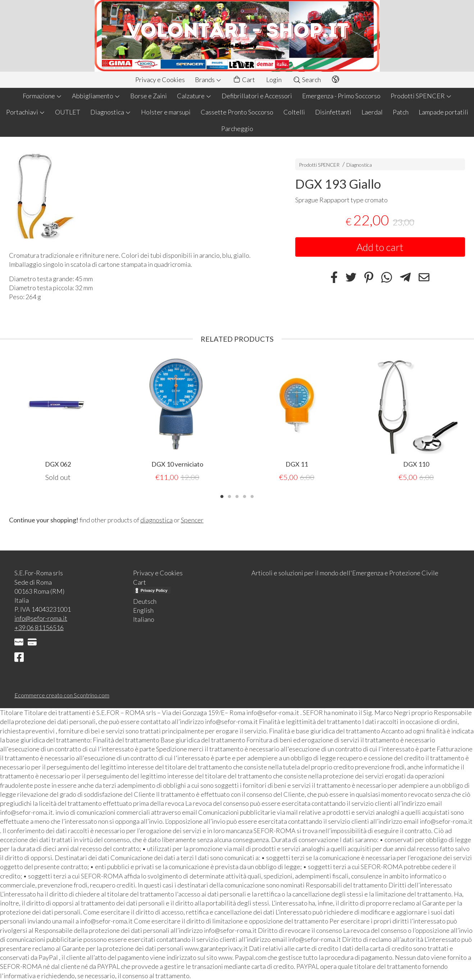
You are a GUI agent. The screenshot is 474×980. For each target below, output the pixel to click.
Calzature (194, 96)
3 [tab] (237, 495)
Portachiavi (26, 112)
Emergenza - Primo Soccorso (341, 96)
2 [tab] (229, 495)
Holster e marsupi (166, 112)
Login (274, 80)
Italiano (144, 619)
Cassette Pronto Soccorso (237, 112)
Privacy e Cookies (160, 80)
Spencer (192, 520)
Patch (401, 112)
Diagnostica (111, 112)
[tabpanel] (58, 419)
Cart (244, 80)
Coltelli (294, 112)
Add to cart (380, 247)
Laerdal (372, 112)
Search (307, 80)
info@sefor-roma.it (41, 618)
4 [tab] (245, 495)
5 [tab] (252, 495)
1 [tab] (222, 495)
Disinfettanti (333, 112)
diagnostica (156, 520)
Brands (208, 80)
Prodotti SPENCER (421, 96)
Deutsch (145, 601)
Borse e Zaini (149, 96)
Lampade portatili (443, 112)
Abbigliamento (96, 96)
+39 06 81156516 (39, 627)
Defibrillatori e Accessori (257, 96)
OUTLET (68, 112)
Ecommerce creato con (62, 695)
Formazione (42, 96)
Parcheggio (237, 129)
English (143, 610)
